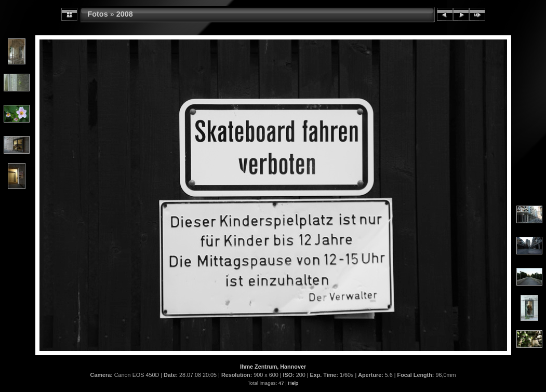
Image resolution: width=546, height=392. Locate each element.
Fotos (98, 14)
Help (293, 383)
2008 (125, 14)
